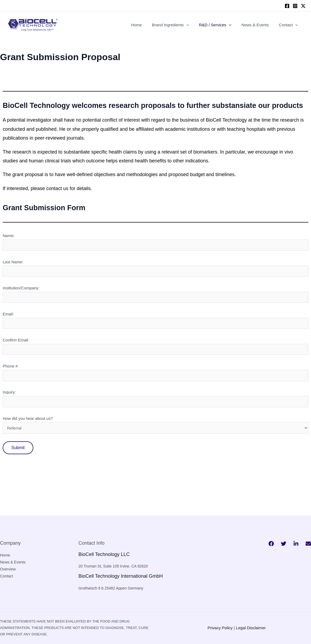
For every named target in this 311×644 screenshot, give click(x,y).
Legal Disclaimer (251, 628)
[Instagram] (295, 6)
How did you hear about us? (155, 433)
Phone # (155, 372)
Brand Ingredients (177, 25)
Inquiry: (155, 398)
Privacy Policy (220, 628)
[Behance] (296, 544)
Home (145, 25)
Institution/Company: (155, 294)
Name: (155, 242)
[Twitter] (284, 544)
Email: (155, 320)
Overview (8, 569)
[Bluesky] (308, 544)
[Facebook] (287, 6)
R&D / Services (220, 25)
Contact (289, 25)
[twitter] (303, 6)
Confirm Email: (155, 346)
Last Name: (155, 268)
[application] (193, 25)
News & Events (258, 25)
